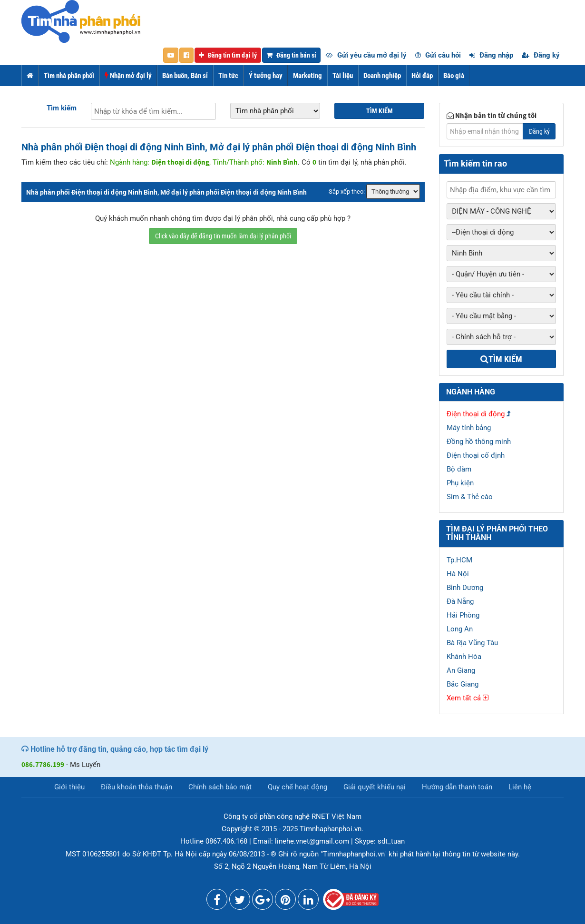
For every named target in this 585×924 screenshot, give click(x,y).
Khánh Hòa (464, 657)
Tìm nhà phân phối (69, 76)
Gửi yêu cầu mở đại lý (366, 55)
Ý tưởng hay (266, 76)
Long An (460, 629)
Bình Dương (465, 588)
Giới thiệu (69, 787)
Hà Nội (458, 574)
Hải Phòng (463, 615)
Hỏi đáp (422, 76)
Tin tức (228, 76)
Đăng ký (541, 55)
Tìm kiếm (62, 108)
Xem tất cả (468, 698)
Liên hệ (520, 787)
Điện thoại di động (476, 414)
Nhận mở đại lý (128, 76)
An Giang (461, 670)
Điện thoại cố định (476, 455)
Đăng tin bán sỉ (291, 55)
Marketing (307, 76)
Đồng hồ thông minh (479, 442)
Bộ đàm (459, 469)
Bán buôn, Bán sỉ (185, 76)
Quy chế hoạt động (297, 787)
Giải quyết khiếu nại (375, 787)
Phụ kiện (460, 483)
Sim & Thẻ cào (470, 497)
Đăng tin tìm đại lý (228, 55)
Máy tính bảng (469, 428)
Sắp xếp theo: (347, 192)
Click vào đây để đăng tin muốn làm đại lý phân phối (223, 236)
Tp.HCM (459, 560)
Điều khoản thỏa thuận (136, 787)
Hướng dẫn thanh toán (457, 787)
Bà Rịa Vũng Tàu (472, 643)
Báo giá (454, 76)
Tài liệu (343, 76)
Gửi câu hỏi (438, 55)
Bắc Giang (463, 684)
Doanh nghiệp (382, 76)
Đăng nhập (491, 55)
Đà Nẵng (460, 601)
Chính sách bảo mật (220, 787)
